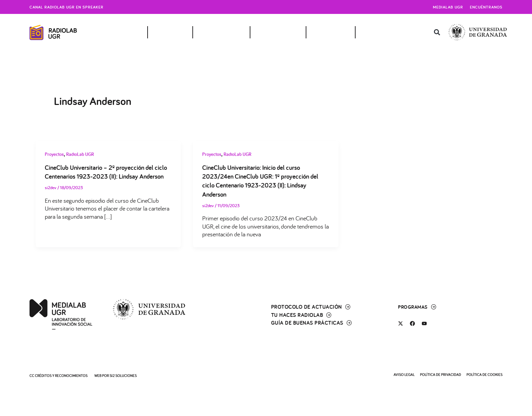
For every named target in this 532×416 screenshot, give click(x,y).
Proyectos (54, 154)
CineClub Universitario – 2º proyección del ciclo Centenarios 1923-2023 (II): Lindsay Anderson (102, 177)
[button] (437, 32)
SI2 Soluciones (123, 376)
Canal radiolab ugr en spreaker (66, 7)
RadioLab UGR (80, 154)
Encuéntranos (486, 7)
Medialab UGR (448, 7)
